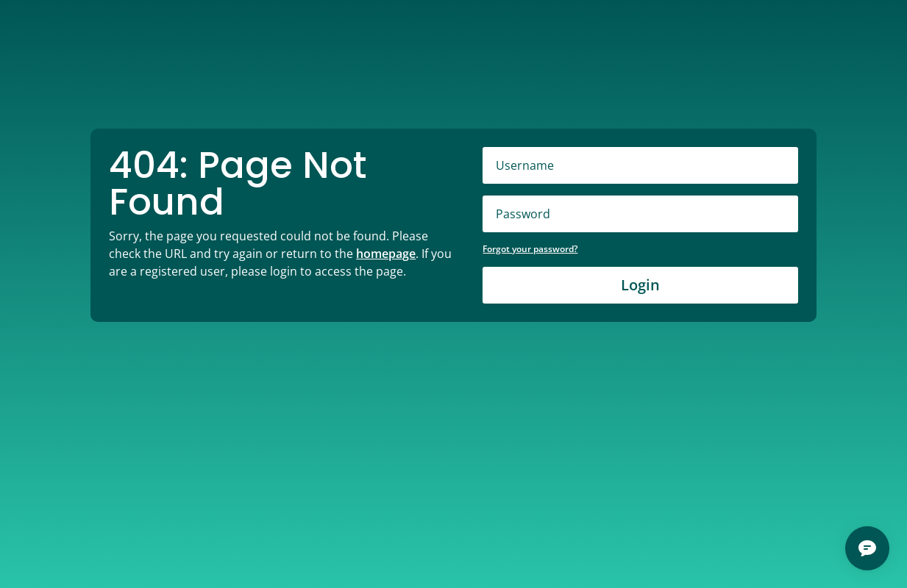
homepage (386, 254)
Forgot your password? (530, 249)
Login (640, 285)
